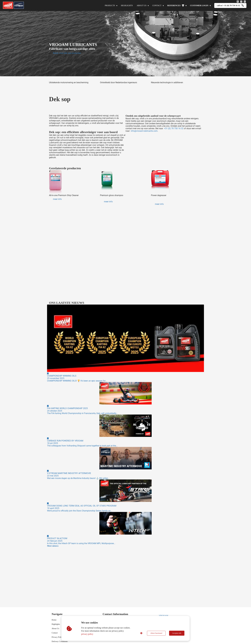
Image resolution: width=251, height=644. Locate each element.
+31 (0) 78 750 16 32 (174, 128)
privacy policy (87, 634)
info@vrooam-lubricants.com (144, 131)
